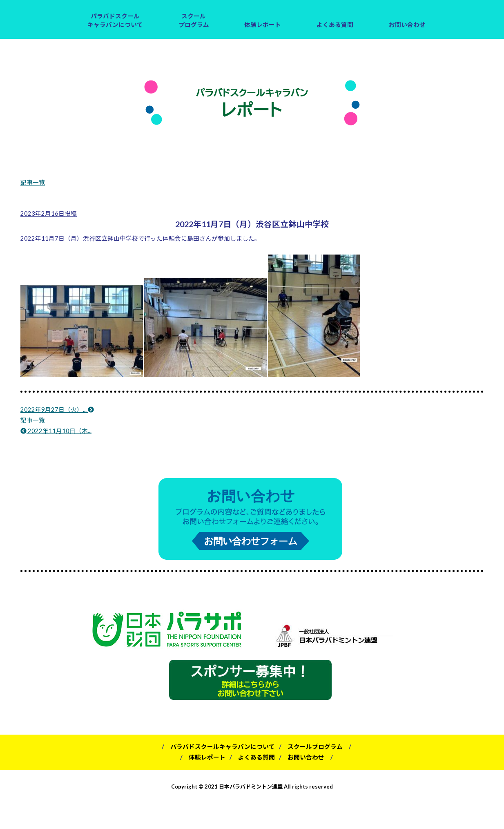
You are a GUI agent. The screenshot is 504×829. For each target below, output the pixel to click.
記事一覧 (33, 182)
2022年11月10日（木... (56, 431)
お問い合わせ (407, 25)
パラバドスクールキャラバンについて (115, 20)
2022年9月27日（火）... (57, 410)
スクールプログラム (194, 20)
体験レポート (263, 25)
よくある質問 (335, 25)
